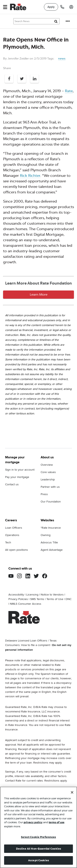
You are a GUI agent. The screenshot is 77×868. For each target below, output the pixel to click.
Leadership (48, 479)
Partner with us (50, 487)
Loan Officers (14, 528)
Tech (8, 542)
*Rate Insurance (51, 528)
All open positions (17, 550)
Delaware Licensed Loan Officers (26, 641)
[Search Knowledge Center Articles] (36, 21)
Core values (48, 472)
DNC (68, 599)
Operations (12, 535)
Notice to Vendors (52, 595)
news (62, 59)
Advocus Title (49, 542)
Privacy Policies (18, 599)
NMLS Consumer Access (26, 604)
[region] (38, 827)
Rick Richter (30, 176)
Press (44, 494)
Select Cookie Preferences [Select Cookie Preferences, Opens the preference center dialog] (38, 837)
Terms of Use (55, 599)
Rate (69, 91)
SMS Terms (37, 599)
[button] (5, 7)
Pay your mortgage (17, 477)
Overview (47, 465)
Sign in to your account (20, 470)
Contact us (12, 484)
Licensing (32, 595)
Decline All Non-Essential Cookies (38, 849)
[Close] (72, 792)
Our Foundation (51, 502)
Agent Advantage (52, 550)
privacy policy (33, 822)
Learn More (39, 294)
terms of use (57, 822)
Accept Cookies (38, 860)
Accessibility (16, 595)
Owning (46, 535)
